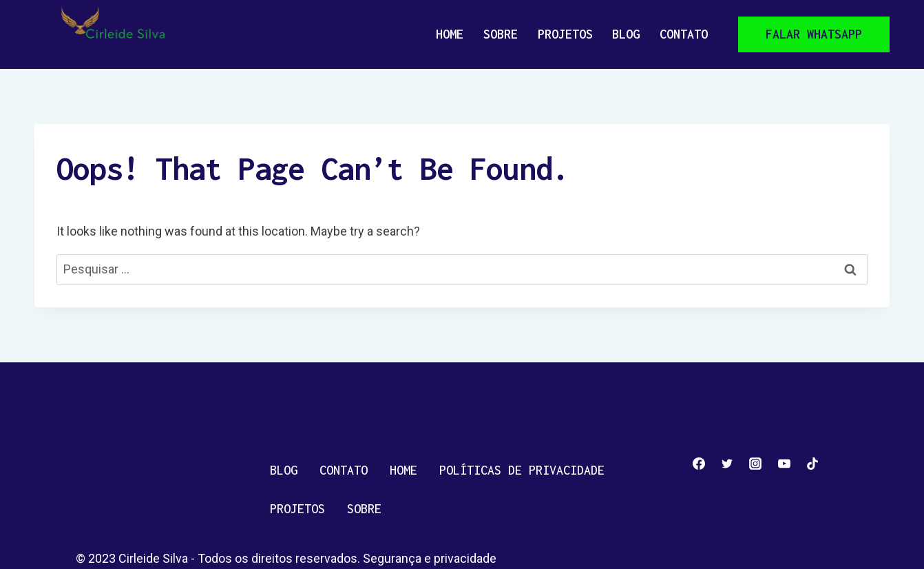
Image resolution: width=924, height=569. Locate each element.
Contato (684, 34)
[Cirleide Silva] (119, 34)
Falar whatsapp (814, 34)
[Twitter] (727, 464)
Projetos (565, 34)
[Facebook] (699, 464)
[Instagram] (755, 464)
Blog (626, 34)
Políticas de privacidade (522, 470)
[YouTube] (784, 464)
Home (450, 34)
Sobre (501, 34)
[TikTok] (812, 464)
